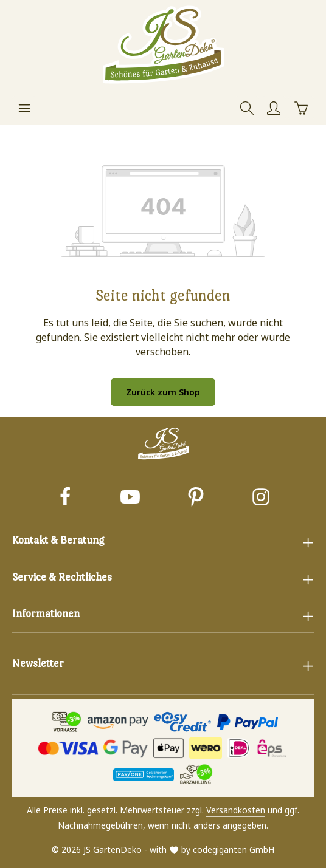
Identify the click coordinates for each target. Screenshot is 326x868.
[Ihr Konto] (274, 108)
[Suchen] (247, 108)
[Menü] (24, 108)
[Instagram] (261, 498)
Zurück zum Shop (163, 392)
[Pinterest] (196, 498)
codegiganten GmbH (234, 849)
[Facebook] (65, 498)
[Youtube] (130, 498)
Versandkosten (236, 810)
